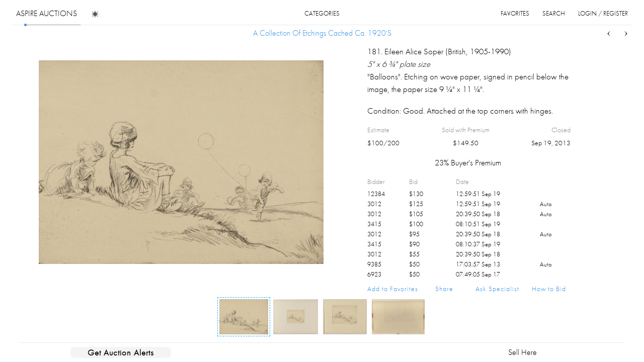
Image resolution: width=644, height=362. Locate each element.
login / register (603, 13)
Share (444, 289)
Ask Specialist (497, 289)
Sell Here (522, 352)
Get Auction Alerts (121, 352)
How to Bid (549, 289)
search (554, 13)
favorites (515, 13)
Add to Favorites (393, 289)
